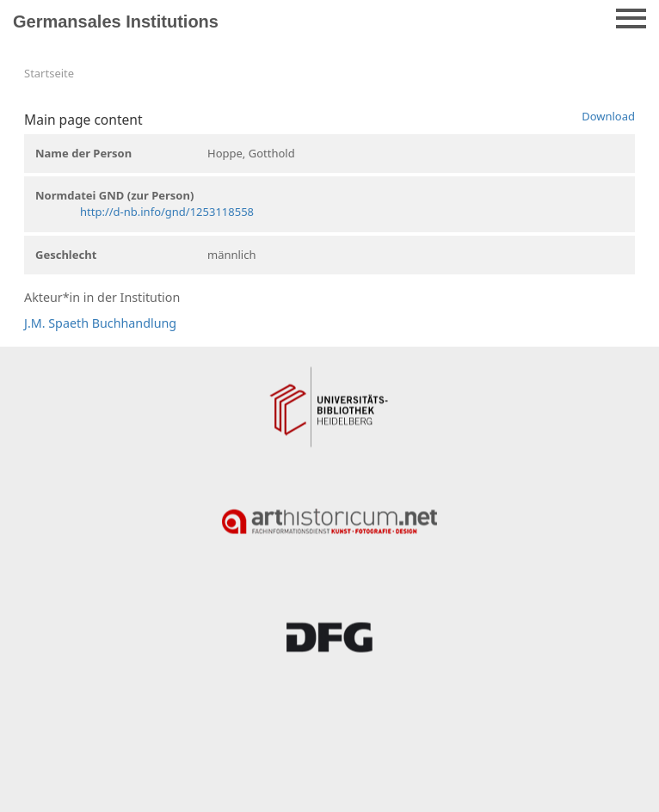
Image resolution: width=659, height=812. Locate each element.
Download (608, 116)
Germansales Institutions (116, 22)
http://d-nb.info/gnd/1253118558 (167, 212)
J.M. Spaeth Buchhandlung (100, 323)
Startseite (49, 73)
